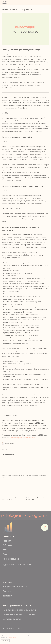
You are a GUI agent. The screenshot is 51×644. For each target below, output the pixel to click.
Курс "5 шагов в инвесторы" (17, 565)
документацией (12, 637)
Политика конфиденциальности (19, 610)
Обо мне (7, 545)
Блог (5, 554)
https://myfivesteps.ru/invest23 (23, 438)
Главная (7, 541)
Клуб (5, 550)
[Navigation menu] (48, 3)
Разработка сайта (12, 629)
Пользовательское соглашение (19, 614)
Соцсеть (7, 591)
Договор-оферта (12, 619)
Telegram (8, 596)
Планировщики (11, 559)
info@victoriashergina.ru (15, 587)
